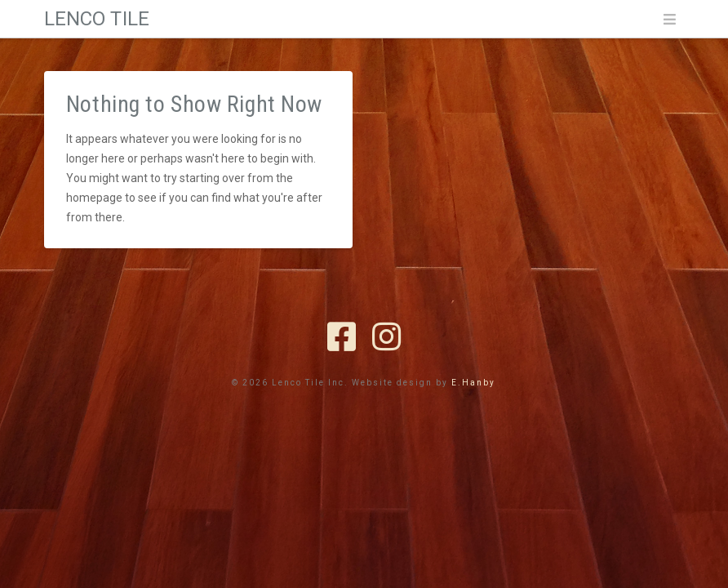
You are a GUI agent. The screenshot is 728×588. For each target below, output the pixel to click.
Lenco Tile (97, 19)
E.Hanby (473, 383)
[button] (669, 20)
